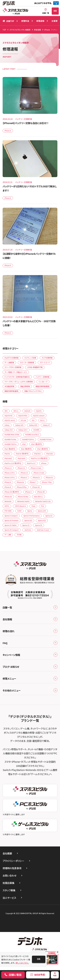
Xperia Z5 (39, 525)
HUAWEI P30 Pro (11, 444)
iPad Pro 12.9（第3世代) (13, 463)
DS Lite (23, 420)
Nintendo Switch (23, 501)
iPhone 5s (49, 477)
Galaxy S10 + (23, 430)
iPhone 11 (8, 468)
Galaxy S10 (9, 430)
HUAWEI (36, 430)
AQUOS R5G (23, 416)
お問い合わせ (9, 875)
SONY (19, 511)
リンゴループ (43, 382)
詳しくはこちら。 (22, 963)
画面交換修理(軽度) (43, 386)
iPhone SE (36, 487)
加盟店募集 (8, 883)
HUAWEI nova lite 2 (32, 435)
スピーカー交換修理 (27, 363)
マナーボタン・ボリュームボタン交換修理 (19, 382)
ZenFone (28, 530)
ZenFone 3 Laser (43, 530)
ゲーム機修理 (9, 363)
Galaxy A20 (19, 425)
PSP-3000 (8, 511)
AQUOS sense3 (39, 416)
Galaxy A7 (46, 425)
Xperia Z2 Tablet (11, 525)
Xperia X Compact (11, 516)
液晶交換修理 (25, 386)
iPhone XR (41, 492)
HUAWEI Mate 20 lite (12, 435)
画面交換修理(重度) (12, 391)
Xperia (30, 511)
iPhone (44, 463)
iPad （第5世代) (37, 444)
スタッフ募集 (9, 890)
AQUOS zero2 (10, 420)
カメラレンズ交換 (30, 358)
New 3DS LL (39, 497)
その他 (19, 535)
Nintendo (8, 501)
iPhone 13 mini (39, 473)
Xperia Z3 (26, 525)
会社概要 (7, 853)
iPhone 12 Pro (10, 473)
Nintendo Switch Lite (43, 501)
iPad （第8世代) (26, 449)
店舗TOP (8, 21)
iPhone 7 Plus (47, 482)
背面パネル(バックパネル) (33, 391)
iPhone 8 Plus (22, 487)
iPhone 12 (21, 468)
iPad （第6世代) (10, 449)
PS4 (42, 506)
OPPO (7, 506)
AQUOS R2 (8, 416)
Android (27, 411)
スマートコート (45, 363)
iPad (24, 444)
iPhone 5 (24, 477)
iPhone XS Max (23, 497)
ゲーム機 (8, 535)
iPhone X (28, 492)
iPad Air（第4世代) (22, 454)
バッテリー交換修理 (42, 377)
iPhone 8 (8, 487)
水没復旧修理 (9, 386)
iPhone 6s (20, 482)
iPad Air (7, 454)
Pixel (33, 506)
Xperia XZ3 (42, 520)
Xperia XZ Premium (12, 520)
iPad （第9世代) (43, 449)
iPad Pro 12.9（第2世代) (39, 458)
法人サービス (9, 898)
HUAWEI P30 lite (46, 439)
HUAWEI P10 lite (10, 439)
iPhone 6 (8, 131)
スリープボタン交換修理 (13, 367)
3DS (6, 411)
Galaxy (7, 425)
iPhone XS (8, 497)
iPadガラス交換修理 (12, 358)
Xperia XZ (49, 516)
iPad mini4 (21, 458)
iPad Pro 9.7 (31, 463)
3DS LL (16, 411)
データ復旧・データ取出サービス (16, 372)
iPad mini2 (8, 458)
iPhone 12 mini (36, 468)
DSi (33, 420)
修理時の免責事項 (12, 868)
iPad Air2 (37, 454)
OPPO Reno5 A (20, 506)
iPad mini (50, 454)
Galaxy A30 (33, 425)
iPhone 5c (36, 477)
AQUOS (39, 411)
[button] (39, 959)
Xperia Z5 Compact (12, 530)
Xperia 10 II (42, 511)
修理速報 (40, 21)
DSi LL (42, 420)
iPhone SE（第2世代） (12, 492)
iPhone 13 (24, 473)
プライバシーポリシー (13, 861)
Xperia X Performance (32, 516)
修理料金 (25, 21)
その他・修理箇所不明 (35, 367)
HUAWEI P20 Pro (28, 439)
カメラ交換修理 (47, 358)
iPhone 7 (33, 482)
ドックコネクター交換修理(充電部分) (17, 377)
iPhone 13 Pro (10, 477)
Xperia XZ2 (28, 520)
